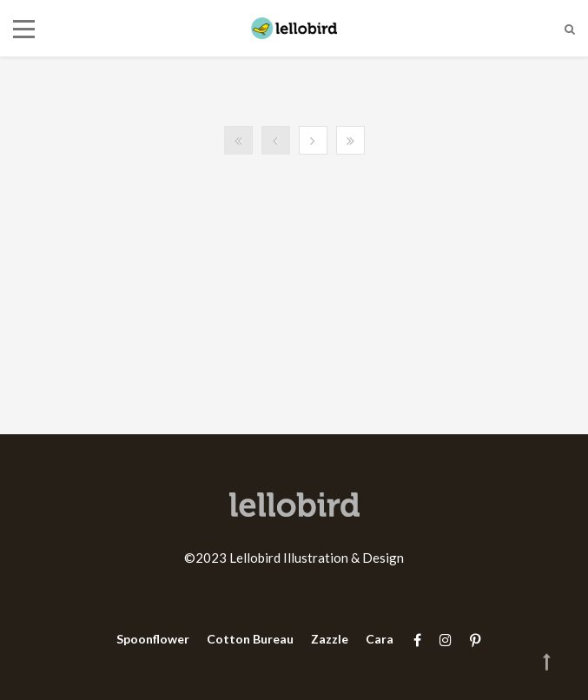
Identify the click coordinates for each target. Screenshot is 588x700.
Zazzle (330, 639)
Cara (380, 639)
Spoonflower (153, 639)
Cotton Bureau (250, 639)
